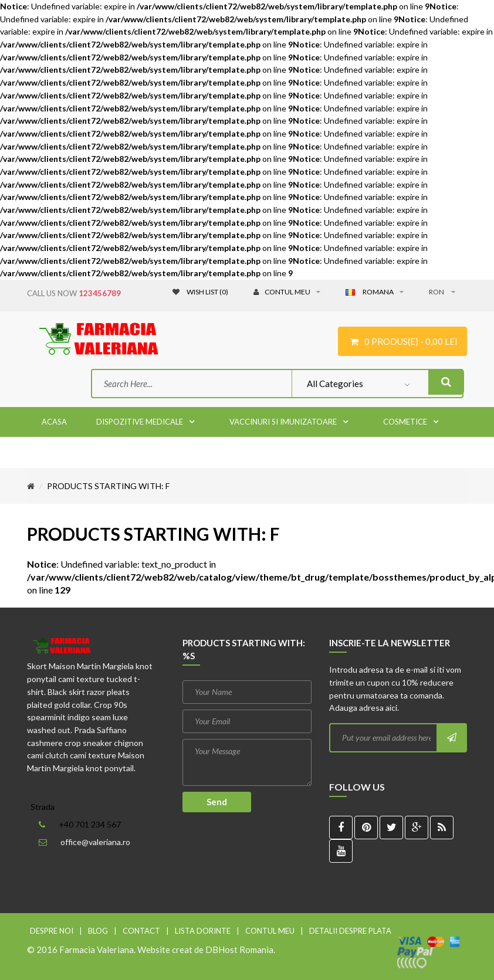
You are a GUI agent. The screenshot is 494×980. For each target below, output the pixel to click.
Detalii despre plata (350, 931)
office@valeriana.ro (95, 842)
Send (217, 802)
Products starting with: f (108, 486)
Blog (98, 931)
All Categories (335, 384)
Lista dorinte (203, 931)
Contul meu (270, 931)
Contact (141, 931)
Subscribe (451, 738)
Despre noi (52, 931)
